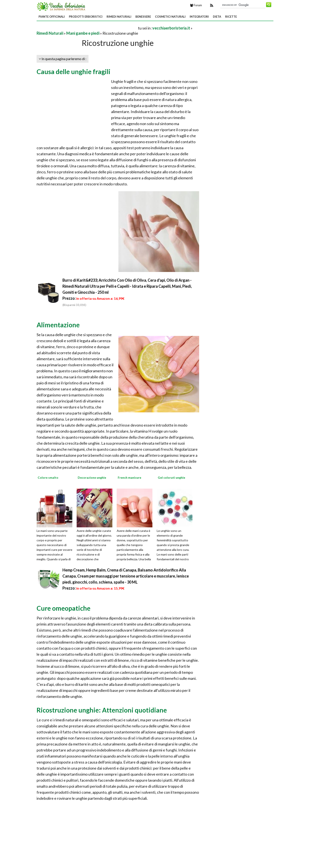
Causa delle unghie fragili (74, 71)
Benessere (143, 17)
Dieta (217, 17)
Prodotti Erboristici (86, 17)
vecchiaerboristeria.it (171, 28)
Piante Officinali (52, 17)
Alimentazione (58, 325)
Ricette (231, 17)
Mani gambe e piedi (83, 33)
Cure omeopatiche (64, 608)
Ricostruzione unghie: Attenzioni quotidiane (102, 710)
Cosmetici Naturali (170, 17)
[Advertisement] (87, 28)
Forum (196, 5)
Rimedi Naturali (119, 17)
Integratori (199, 17)
